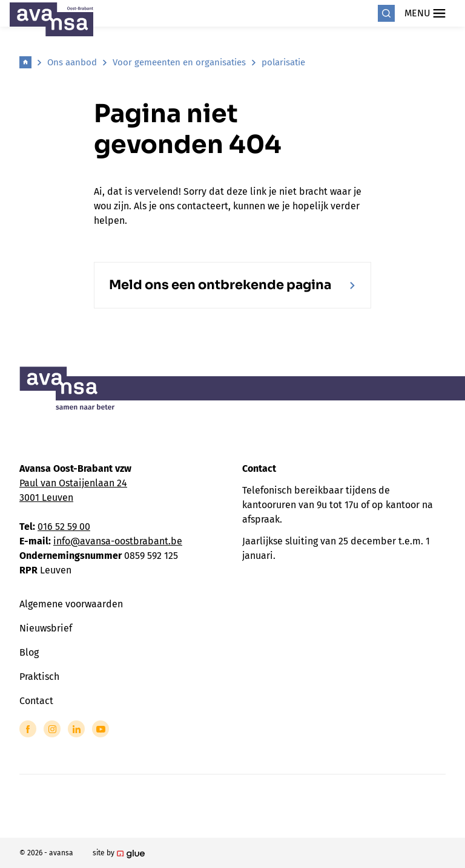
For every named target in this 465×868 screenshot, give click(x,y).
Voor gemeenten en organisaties (179, 62)
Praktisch (39, 677)
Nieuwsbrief (46, 628)
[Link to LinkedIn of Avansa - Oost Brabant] (76, 729)
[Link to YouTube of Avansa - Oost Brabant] (101, 729)
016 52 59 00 (64, 527)
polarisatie (283, 62)
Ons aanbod (72, 62)
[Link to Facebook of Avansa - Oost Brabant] (28, 729)
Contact (36, 701)
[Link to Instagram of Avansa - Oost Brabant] (52, 729)
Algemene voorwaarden (71, 604)
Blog (29, 652)
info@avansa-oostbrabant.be (118, 541)
